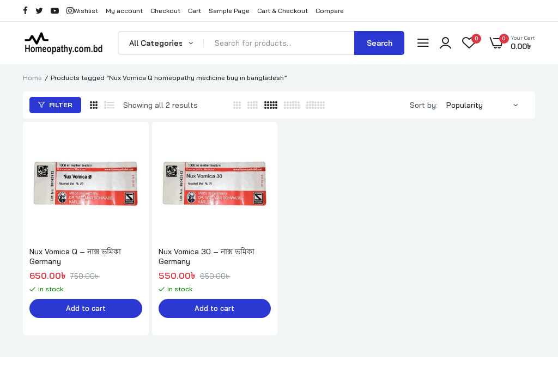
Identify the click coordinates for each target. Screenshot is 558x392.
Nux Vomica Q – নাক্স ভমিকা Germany (75, 256)
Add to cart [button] (86, 309)
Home (32, 78)
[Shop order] (487, 105)
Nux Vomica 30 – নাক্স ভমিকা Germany (207, 256)
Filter (55, 105)
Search (380, 43)
